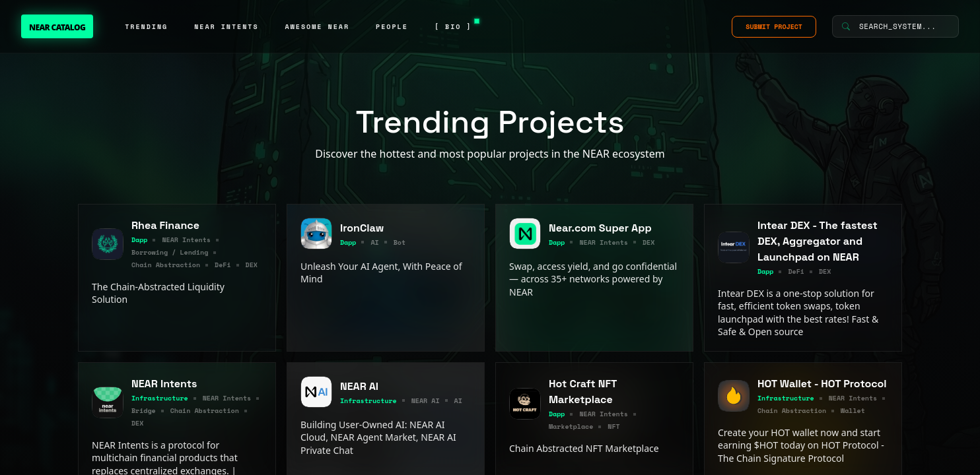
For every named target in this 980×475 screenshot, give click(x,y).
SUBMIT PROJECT (774, 27)
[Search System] (895, 26)
